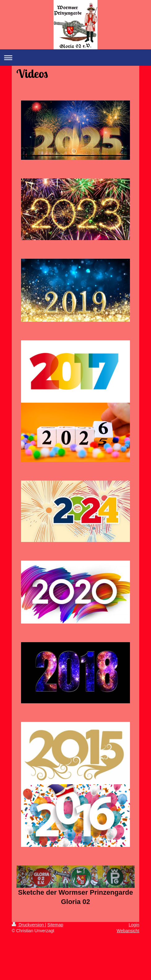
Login (134, 925)
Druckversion (28, 925)
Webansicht (128, 931)
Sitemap (55, 925)
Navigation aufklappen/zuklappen (75, 58)
